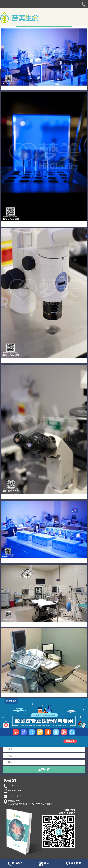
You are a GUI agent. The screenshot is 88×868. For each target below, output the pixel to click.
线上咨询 (73, 864)
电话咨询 (15, 864)
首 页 (44, 864)
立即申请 (44, 769)
